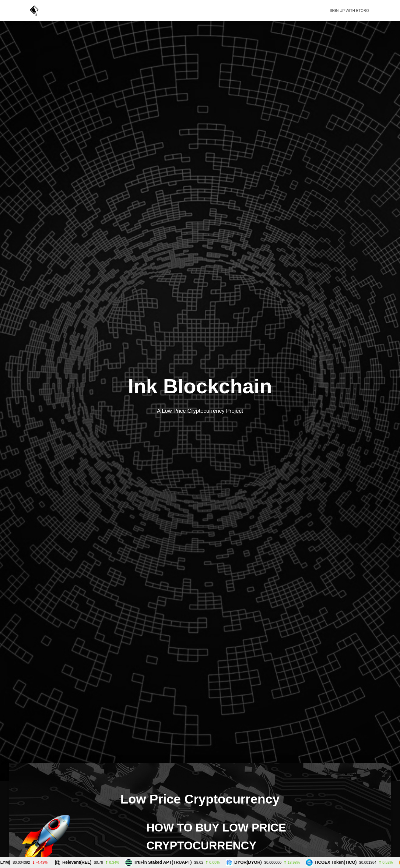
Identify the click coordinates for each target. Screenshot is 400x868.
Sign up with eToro (349, 11)
